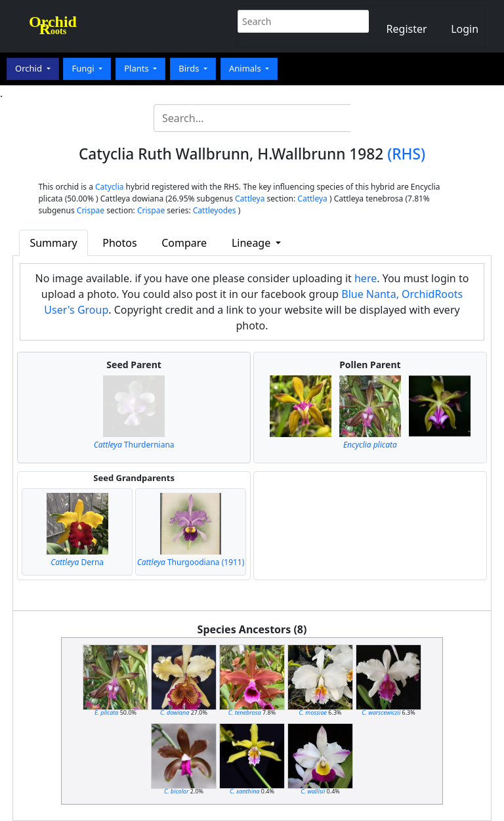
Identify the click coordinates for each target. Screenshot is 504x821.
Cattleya (250, 199)
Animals (246, 68)
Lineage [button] (252, 243)
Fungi (84, 68)
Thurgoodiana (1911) (191, 562)
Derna (77, 562)
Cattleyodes (215, 210)
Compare (184, 243)
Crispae (91, 210)
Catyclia (109, 187)
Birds (190, 68)
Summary (53, 243)
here (366, 278)
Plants (137, 68)
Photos (119, 243)
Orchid (30, 68)
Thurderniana (134, 445)
